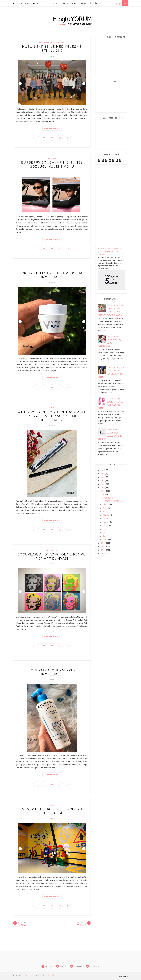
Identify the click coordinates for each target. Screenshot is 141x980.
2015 (103, 553)
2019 (103, 491)
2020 (103, 488)
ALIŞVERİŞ (45, 3)
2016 (103, 550)
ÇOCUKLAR (65, 3)
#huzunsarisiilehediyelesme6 (52, 42)
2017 (103, 546)
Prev (20, 84)
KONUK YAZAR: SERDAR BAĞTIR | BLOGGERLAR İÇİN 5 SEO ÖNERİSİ (111, 252)
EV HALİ (55, 3)
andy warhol (52, 551)
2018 (103, 543)
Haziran (106, 522)
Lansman (84, 3)
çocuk (52, 805)
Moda (75, 3)
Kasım (105, 505)
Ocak (105, 539)
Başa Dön (123, 977)
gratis (52, 408)
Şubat (105, 536)
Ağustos (106, 515)
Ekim (105, 508)
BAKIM (36, 3)
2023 (103, 477)
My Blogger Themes (28, 976)
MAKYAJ (28, 3)
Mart (105, 532)
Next (84, 84)
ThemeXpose (51, 976)
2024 (103, 474)
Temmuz (106, 519)
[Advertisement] (111, 204)
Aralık (105, 495)
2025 (103, 470)
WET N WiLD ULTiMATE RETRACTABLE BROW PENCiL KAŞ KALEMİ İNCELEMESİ (52, 416)
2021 (103, 484)
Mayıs (105, 526)
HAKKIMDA (18, 3)
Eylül (105, 512)
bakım (52, 269)
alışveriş (52, 158)
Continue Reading (52, 128)
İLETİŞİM (94, 3)
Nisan (105, 529)
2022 (103, 481)
